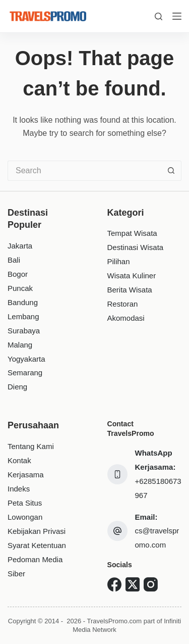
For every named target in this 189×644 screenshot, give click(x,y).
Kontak (19, 460)
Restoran (123, 304)
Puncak (20, 288)
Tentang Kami (31, 446)
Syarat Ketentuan (37, 545)
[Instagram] (151, 584)
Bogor (18, 274)
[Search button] (171, 171)
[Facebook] (114, 584)
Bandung (23, 302)
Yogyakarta (26, 359)
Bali (14, 260)
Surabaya (24, 331)
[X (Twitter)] (133, 584)
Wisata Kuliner (132, 276)
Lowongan (25, 517)
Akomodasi (126, 318)
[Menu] (177, 16)
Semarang (25, 373)
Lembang (23, 316)
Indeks (19, 489)
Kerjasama (26, 475)
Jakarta (20, 246)
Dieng (17, 387)
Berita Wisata (130, 290)
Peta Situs (25, 503)
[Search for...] (84, 171)
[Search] (159, 16)
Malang (20, 345)
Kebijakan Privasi (37, 531)
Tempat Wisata (132, 233)
